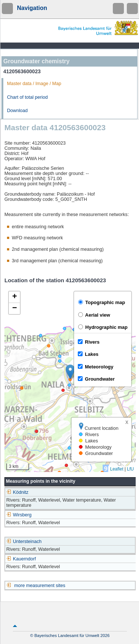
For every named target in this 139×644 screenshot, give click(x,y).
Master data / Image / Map (34, 84)
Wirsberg (19, 515)
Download (17, 111)
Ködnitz (17, 492)
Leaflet (117, 469)
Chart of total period (27, 97)
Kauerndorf (21, 559)
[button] (70, 372)
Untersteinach (24, 542)
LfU (130, 469)
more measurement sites (40, 586)
